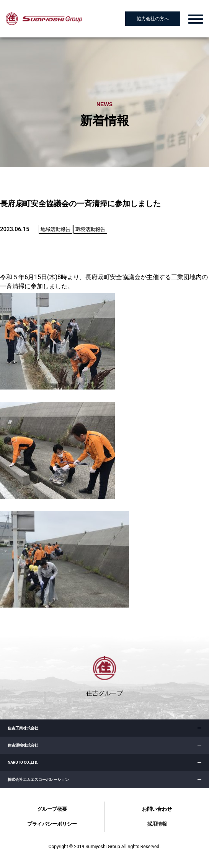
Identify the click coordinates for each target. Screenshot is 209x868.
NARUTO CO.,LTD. (23, 762)
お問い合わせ (157, 809)
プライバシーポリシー (52, 824)
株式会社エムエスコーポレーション (38, 780)
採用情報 (157, 824)
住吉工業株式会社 (23, 728)
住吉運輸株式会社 (23, 745)
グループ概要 (52, 809)
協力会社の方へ (153, 19)
